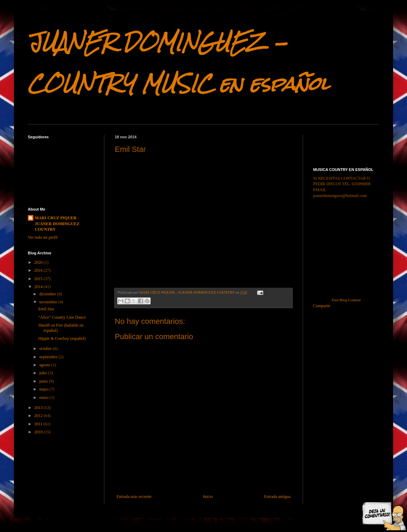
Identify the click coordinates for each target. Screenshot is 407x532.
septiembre (49, 357)
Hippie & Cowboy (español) (62, 338)
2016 (39, 270)
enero (45, 398)
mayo (45, 389)
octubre (46, 349)
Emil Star (46, 309)
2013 (39, 408)
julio (44, 373)
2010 (39, 432)
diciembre (48, 294)
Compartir (322, 306)
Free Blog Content (346, 300)
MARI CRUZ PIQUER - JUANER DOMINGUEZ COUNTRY (57, 224)
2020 (39, 262)
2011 (39, 424)
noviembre (49, 302)
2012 (39, 416)
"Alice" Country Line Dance (62, 317)
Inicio (208, 497)
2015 (39, 279)
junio (44, 381)
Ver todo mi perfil (43, 237)
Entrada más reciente (134, 497)
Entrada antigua (277, 497)
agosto (45, 365)
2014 (39, 287)
